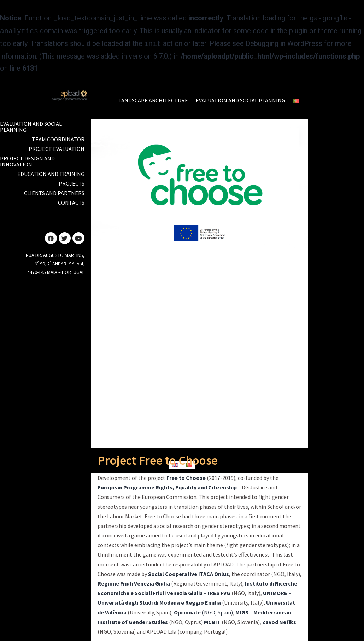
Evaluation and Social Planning (31, 125)
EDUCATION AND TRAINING (51, 172)
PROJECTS (72, 181)
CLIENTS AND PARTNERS (54, 191)
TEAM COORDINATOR (58, 137)
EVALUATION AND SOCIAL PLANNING (240, 98)
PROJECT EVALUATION (57, 147)
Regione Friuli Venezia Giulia (134, 581)
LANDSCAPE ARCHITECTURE (153, 98)
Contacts (71, 200)
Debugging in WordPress (284, 42)
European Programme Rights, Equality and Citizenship (167, 485)
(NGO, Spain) (203, 610)
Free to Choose (186, 476)
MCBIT (212, 620)
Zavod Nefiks (279, 620)
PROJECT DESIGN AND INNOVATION (27, 159)
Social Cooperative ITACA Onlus (189, 572)
